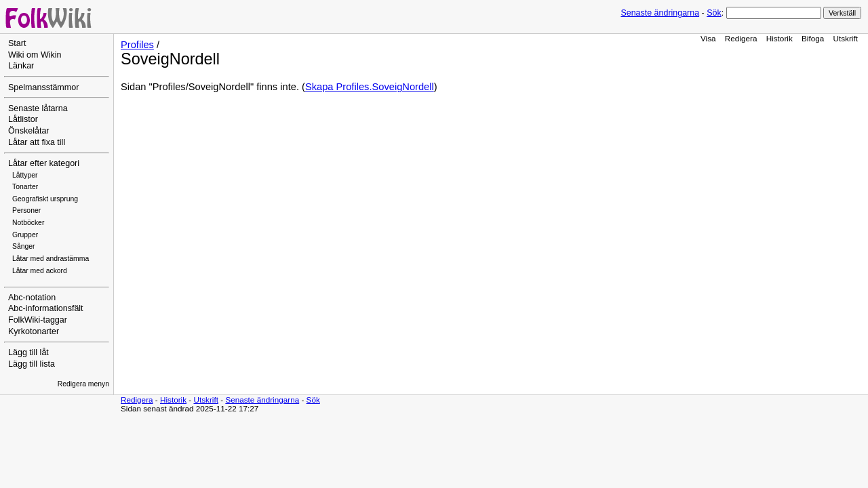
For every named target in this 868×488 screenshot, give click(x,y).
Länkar (21, 66)
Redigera (741, 38)
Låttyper (25, 175)
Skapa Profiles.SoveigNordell (370, 87)
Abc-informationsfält (46, 308)
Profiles (137, 45)
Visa (708, 38)
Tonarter (25, 187)
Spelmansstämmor (43, 87)
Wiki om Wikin (35, 55)
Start (17, 43)
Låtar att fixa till (37, 142)
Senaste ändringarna (660, 13)
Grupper (25, 235)
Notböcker (28, 223)
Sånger (24, 246)
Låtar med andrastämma (51, 259)
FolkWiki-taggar (38, 320)
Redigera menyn (83, 384)
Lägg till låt (28, 352)
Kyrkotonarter (34, 331)
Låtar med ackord (40, 271)
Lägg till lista (32, 364)
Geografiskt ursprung (45, 199)
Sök (714, 13)
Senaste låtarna (38, 108)
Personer (26, 210)
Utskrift (846, 38)
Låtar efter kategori (44, 163)
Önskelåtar (29, 131)
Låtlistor (23, 119)
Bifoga (813, 38)
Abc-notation (32, 298)
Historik (780, 38)
